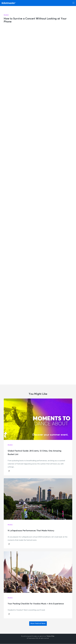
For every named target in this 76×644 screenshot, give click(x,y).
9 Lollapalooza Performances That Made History (31, 531)
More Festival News (38, 624)
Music (6, 15)
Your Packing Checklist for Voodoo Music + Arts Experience (36, 604)
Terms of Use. (51, 636)
